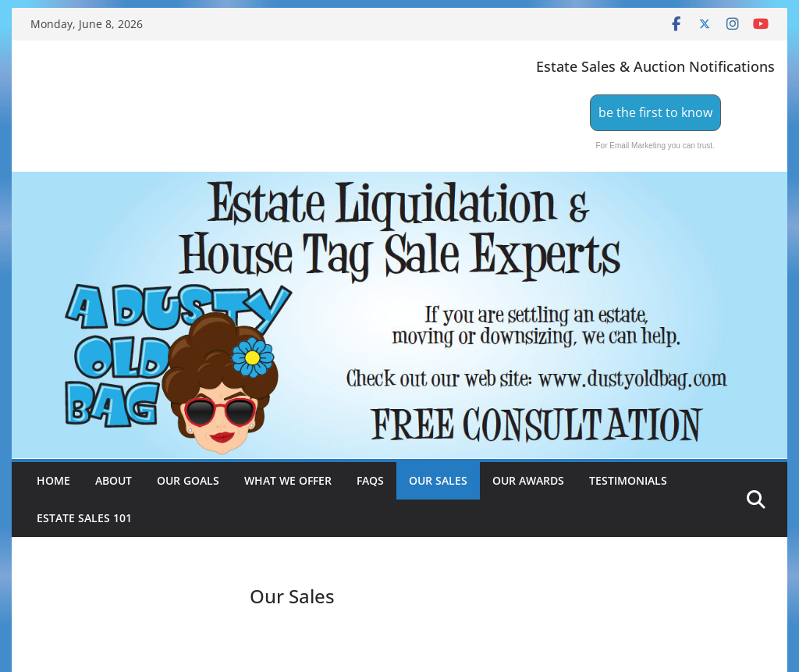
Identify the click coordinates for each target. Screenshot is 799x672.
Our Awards (528, 480)
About (114, 480)
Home (53, 480)
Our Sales (438, 480)
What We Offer (288, 480)
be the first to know (655, 112)
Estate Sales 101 (84, 518)
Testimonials (628, 480)
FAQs (370, 480)
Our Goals (188, 480)
